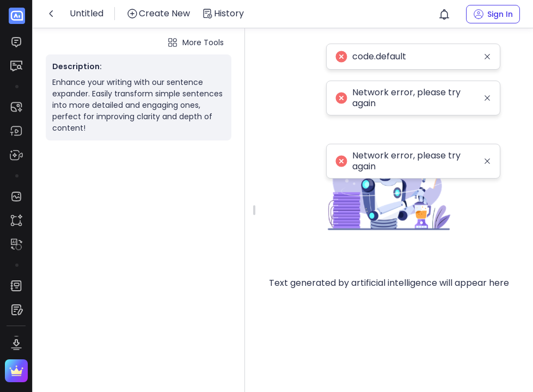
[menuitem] (16, 42)
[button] (444, 14)
